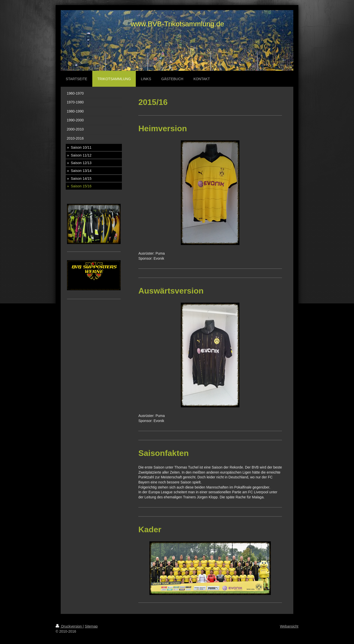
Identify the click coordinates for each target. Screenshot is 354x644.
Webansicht (289, 626)
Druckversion (69, 626)
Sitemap (91, 626)
